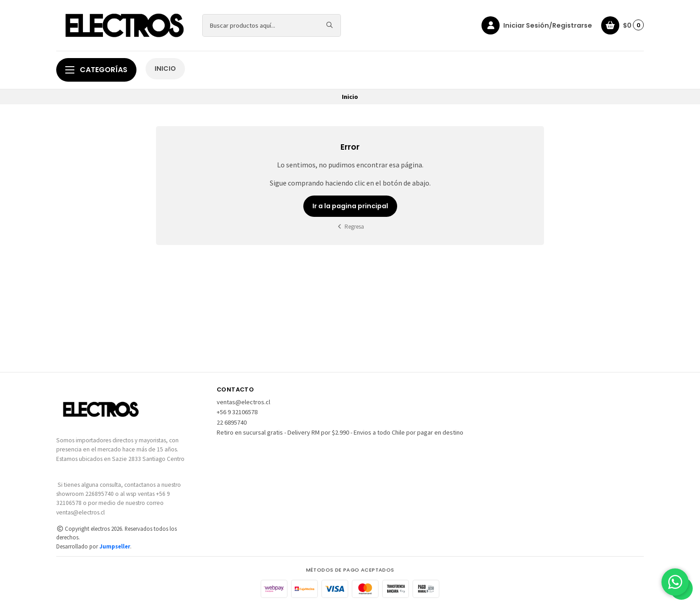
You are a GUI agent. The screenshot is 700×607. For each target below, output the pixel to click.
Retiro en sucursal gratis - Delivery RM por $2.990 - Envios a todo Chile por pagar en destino (340, 432)
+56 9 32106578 (237, 412)
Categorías (96, 70)
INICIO (165, 69)
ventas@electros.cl (243, 402)
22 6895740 (232, 422)
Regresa (350, 227)
